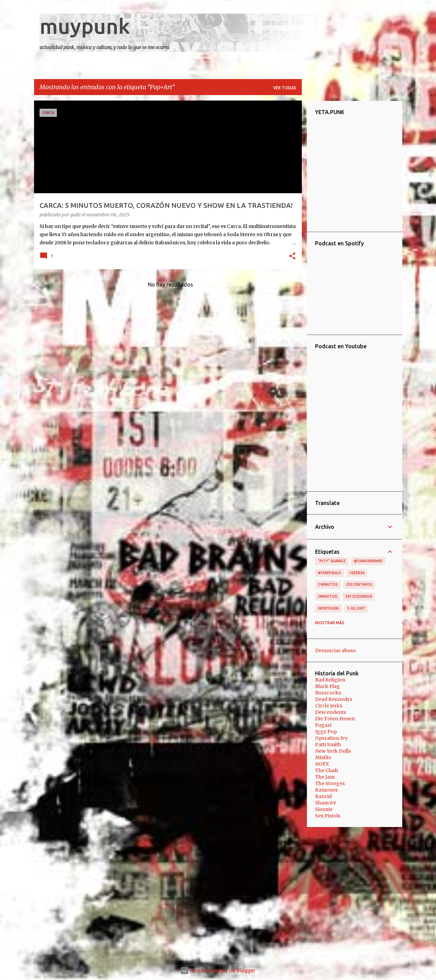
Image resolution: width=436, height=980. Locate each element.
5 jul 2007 (356, 608)
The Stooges (330, 783)
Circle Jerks (329, 706)
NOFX (322, 764)
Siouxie (324, 809)
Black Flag (328, 686)
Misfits (323, 757)
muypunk (85, 26)
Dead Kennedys (334, 699)
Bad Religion (330, 680)
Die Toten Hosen (335, 719)
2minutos (328, 596)
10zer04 (357, 573)
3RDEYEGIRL (329, 608)
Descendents (331, 712)
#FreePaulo (329, 573)
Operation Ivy (331, 738)
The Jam (325, 777)
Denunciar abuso (336, 650)
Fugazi (323, 725)
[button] (292, 257)
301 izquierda (359, 596)
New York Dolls (333, 751)
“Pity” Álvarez (332, 561)
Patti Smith (328, 745)
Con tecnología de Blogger (218, 970)
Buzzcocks (328, 693)
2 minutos (328, 584)
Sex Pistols (328, 816)
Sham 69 (325, 803)
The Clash (327, 770)
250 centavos (359, 584)
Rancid (323, 796)
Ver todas (285, 88)
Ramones (326, 790)
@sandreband (368, 561)
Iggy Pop (326, 732)
